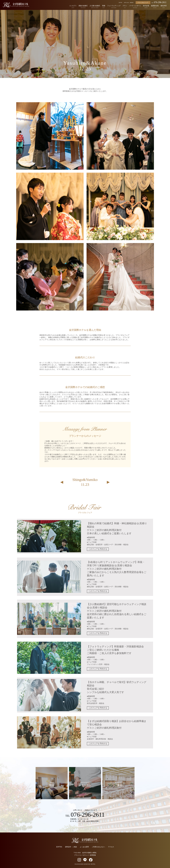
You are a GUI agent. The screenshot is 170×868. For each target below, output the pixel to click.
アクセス (111, 846)
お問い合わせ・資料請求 (129, 3)
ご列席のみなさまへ (98, 846)
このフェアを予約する (98, 549)
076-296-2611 (159, 2)
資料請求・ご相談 (71, 846)
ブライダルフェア (143, 3)
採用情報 (93, 855)
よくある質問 (84, 846)
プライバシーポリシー (82, 855)
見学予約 (120, 3)
